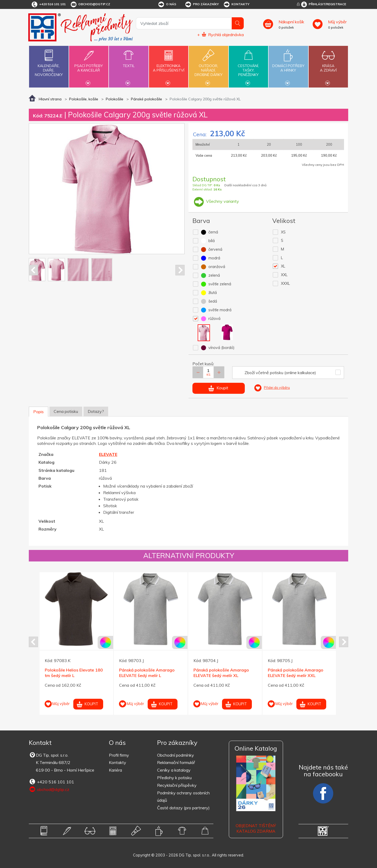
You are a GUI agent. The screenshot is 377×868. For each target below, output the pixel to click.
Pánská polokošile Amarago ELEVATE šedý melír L (147, 673)
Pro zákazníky (202, 4)
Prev (33, 270)
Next (180, 270)
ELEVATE (108, 454)
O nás (167, 4)
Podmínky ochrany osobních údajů (183, 797)
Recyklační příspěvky (177, 785)
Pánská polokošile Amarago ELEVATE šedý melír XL (221, 673)
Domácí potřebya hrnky (288, 65)
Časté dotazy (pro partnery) (183, 808)
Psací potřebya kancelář (89, 65)
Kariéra (115, 770)
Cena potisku (66, 411)
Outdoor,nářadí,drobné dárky (208, 66)
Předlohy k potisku (174, 778)
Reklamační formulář (176, 762)
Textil (129, 63)
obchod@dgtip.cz (90, 4)
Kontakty (236, 4)
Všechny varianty (216, 201)
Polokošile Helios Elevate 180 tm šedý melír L (74, 673)
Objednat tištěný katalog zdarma (256, 828)
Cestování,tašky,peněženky (248, 66)
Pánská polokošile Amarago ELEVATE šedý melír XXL (296, 673)
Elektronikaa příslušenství (169, 65)
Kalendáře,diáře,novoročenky (49, 62)
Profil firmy (119, 755)
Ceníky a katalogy (174, 770)
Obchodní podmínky (176, 755)
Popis (38, 412)
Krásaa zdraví (328, 65)
